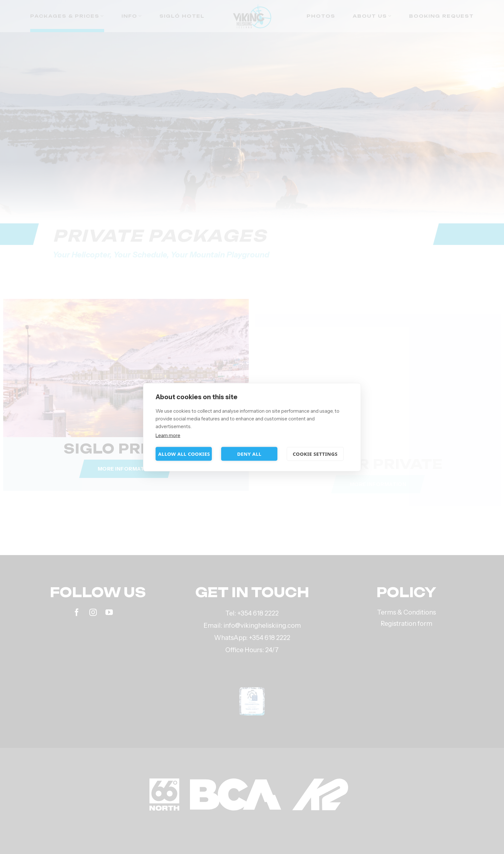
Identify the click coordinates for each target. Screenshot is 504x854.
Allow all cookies (184, 454)
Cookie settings (315, 454)
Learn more (168, 435)
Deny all (249, 454)
